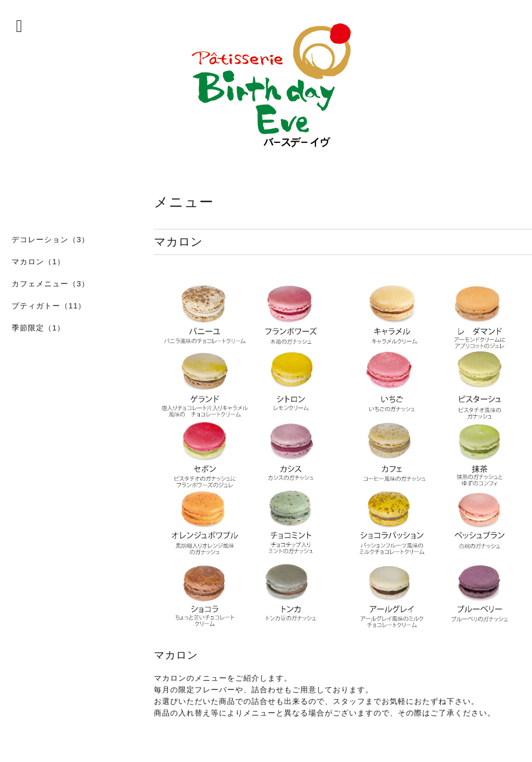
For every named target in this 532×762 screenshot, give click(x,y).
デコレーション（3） (51, 240)
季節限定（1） (38, 328)
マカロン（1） (38, 262)
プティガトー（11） (49, 306)
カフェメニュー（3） (51, 284)
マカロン (176, 655)
